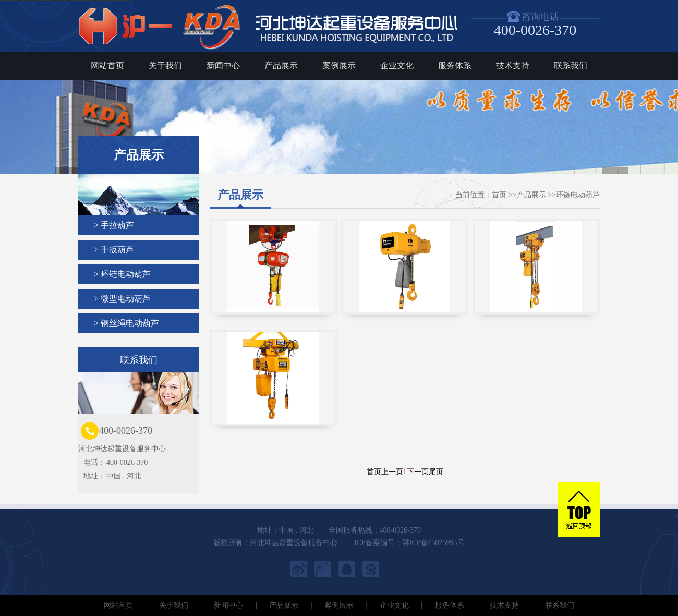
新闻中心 (223, 65)
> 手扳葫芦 (114, 250)
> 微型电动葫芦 (122, 299)
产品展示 (281, 65)
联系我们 (571, 65)
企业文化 (397, 65)
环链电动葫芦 (578, 195)
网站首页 (107, 65)
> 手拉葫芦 (114, 225)
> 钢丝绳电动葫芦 (126, 323)
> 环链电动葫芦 (122, 274)
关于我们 (165, 65)
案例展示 (339, 65)
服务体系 (455, 65)
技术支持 (513, 65)
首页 (499, 195)
